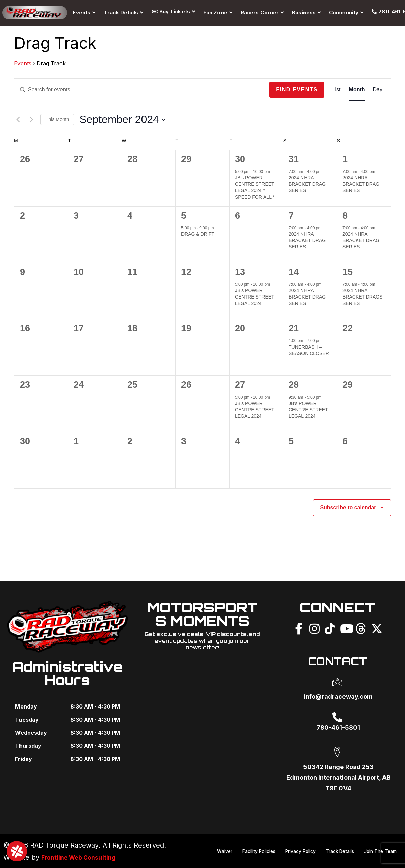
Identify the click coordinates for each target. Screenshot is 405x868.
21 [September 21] (294, 328)
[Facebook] (299, 628)
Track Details (381, 845)
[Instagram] (314, 628)
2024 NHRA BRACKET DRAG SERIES (307, 184)
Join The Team (378, 858)
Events (23, 63)
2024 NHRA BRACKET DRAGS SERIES (363, 297)
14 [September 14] (294, 272)
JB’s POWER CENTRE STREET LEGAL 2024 (255, 297)
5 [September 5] (184, 216)
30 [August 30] (240, 159)
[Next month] (31, 120)
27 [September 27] (240, 385)
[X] (376, 628)
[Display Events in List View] (337, 90)
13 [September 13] (240, 272)
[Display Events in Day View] (378, 90)
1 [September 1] (345, 159)
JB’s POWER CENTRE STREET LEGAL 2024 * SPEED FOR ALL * (255, 187)
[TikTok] (330, 628)
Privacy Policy (338, 845)
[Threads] (361, 628)
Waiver (254, 845)
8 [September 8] (345, 216)
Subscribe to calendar (348, 508)
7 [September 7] (291, 216)
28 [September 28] (294, 385)
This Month (57, 119)
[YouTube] (345, 628)
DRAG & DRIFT (198, 234)
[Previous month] (18, 120)
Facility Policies (291, 845)
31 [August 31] (294, 159)
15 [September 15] (348, 272)
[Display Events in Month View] (357, 90)
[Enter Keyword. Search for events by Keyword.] (142, 90)
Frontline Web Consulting (83, 857)
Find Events (297, 89)
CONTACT (338, 660)
